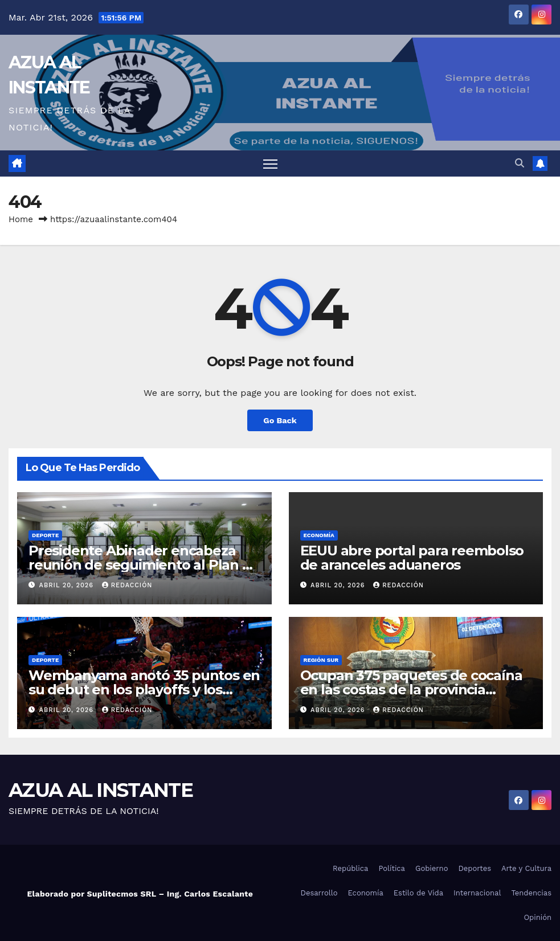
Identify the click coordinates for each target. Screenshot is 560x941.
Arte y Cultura (526, 868)
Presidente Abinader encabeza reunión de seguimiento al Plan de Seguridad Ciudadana (144, 565)
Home (21, 219)
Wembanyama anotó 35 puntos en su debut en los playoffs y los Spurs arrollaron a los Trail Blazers (144, 690)
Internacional (477, 893)
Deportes (475, 868)
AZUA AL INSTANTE (101, 790)
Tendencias (531, 893)
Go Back (280, 420)
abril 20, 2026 (68, 585)
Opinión (537, 917)
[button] (520, 163)
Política (392, 868)
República (350, 868)
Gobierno (432, 868)
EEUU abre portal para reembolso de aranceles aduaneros (412, 558)
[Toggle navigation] (270, 164)
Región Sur (321, 660)
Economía (319, 535)
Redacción (127, 585)
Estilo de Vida (418, 893)
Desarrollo (319, 893)
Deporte (45, 535)
